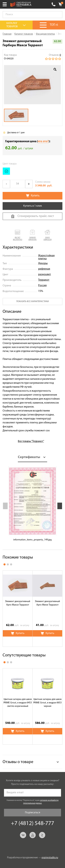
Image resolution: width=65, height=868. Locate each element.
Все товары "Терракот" (31, 441)
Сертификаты (29, 457)
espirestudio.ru (50, 858)
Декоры (43, 263)
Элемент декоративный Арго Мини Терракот (47, 603)
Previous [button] (5, 506)
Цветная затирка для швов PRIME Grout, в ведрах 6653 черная (47, 703)
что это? (43, 141)
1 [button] (5, 564)
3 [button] (11, 564)
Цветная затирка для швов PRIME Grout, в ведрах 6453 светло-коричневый (18, 703)
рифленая (44, 269)
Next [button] (60, 506)
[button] (18, 235)
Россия (42, 285)
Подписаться (32, 813)
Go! (58, 15)
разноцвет (45, 274)
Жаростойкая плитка (46, 257)
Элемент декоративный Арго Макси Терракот (18, 603)
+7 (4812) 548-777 (54, 4)
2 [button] (8, 564)
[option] (32, 85)
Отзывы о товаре (18, 762)
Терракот (44, 280)
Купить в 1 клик (33, 206)
